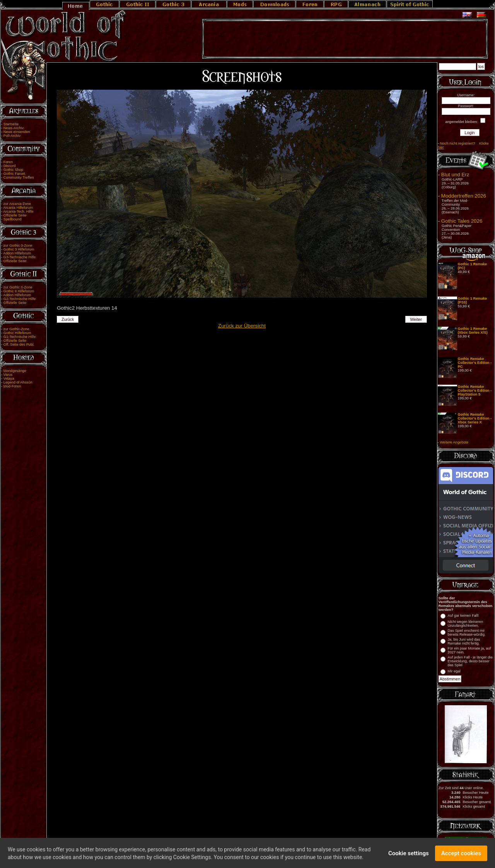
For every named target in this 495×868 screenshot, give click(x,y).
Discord (10, 166)
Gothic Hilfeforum (17, 333)
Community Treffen (19, 177)
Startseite (11, 124)
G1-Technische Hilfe (20, 337)
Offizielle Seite (15, 215)
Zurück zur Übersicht (242, 326)
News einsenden (17, 132)
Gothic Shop (13, 170)
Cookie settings (409, 857)
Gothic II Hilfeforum (19, 291)
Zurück (68, 319)
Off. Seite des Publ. (19, 344)
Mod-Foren (12, 386)
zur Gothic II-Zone (18, 287)
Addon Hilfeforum (17, 253)
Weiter (416, 319)
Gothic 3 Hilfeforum (19, 249)
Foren (8, 162)
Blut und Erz (455, 175)
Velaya (9, 379)
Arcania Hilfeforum (18, 208)
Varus (8, 375)
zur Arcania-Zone (17, 204)
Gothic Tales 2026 (462, 221)
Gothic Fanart (15, 174)
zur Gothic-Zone (16, 329)
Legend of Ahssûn (18, 382)
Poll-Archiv (12, 136)
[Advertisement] (345, 39)
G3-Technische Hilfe (20, 257)
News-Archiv (14, 128)
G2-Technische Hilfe (20, 299)
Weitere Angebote (454, 442)
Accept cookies (461, 857)
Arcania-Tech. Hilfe (18, 211)
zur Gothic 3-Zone (18, 246)
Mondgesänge (15, 371)
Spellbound (13, 219)
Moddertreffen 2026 (464, 196)
